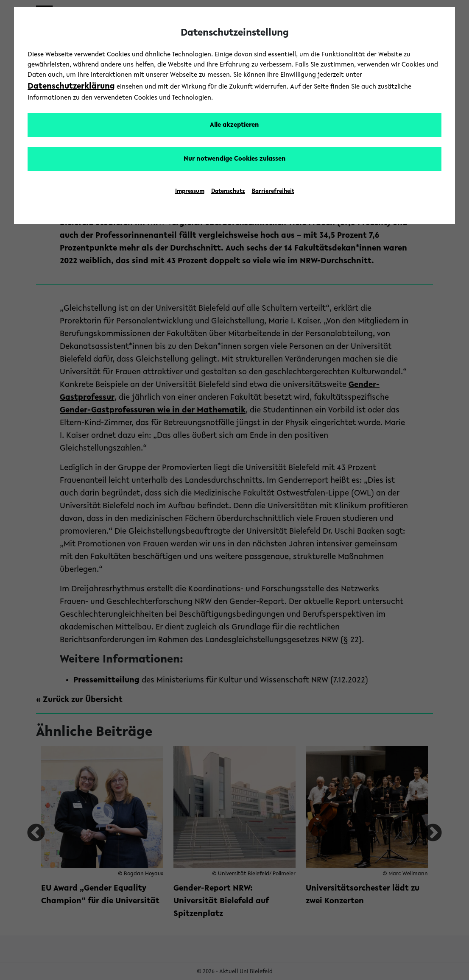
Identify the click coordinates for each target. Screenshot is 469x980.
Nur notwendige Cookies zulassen (235, 159)
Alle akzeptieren (234, 125)
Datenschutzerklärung (71, 86)
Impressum (190, 192)
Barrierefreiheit (273, 192)
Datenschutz (228, 192)
